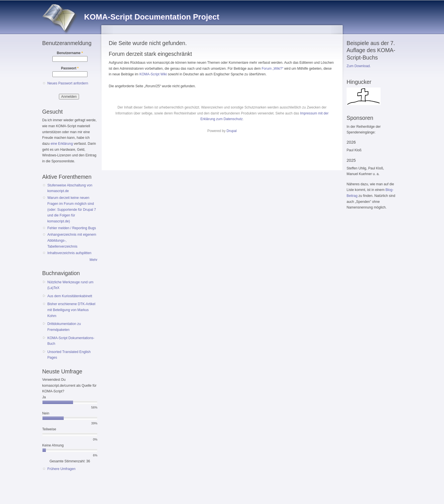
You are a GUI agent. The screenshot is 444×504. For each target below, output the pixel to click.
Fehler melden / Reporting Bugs (72, 228)
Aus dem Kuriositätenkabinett (70, 296)
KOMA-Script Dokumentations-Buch (71, 341)
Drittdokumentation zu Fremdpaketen (64, 327)
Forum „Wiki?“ (272, 69)
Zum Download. (359, 66)
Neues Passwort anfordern (68, 83)
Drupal (232, 131)
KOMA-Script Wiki (153, 74)
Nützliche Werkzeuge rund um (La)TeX (70, 285)
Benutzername (70, 53)
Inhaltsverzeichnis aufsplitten (69, 253)
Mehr (93, 260)
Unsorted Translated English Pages (69, 355)
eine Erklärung (62, 144)
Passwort (70, 68)
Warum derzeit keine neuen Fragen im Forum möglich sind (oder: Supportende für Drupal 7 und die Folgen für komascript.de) (72, 210)
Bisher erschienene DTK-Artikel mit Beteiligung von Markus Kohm (71, 310)
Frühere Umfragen (61, 469)
